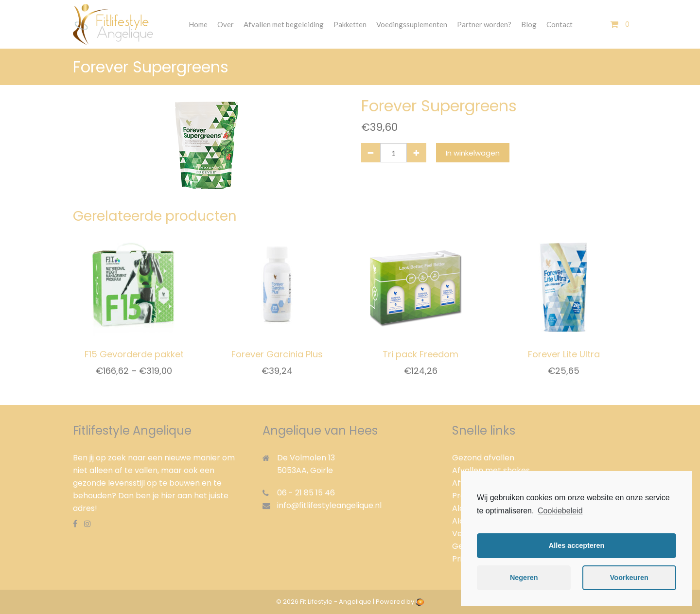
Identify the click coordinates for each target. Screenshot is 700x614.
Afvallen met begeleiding (284, 24)
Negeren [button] (524, 578)
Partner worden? (484, 24)
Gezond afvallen (483, 458)
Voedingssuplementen (412, 24)
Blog (529, 24)
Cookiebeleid (560, 511)
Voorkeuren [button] (629, 578)
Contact (560, 24)
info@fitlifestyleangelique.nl (329, 505)
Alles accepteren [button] (577, 545)
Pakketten (350, 24)
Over (226, 24)
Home (198, 24)
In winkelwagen (473, 153)
